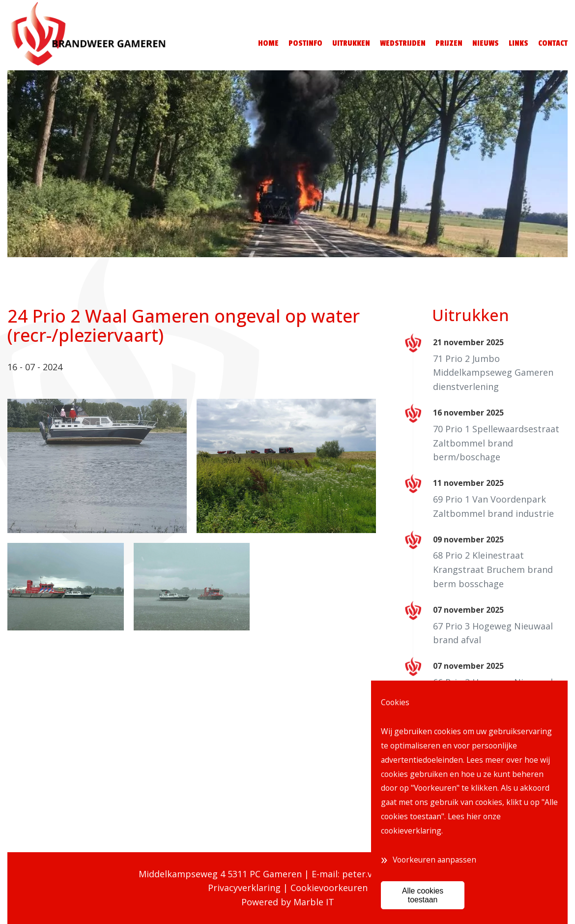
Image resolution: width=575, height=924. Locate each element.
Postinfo (305, 43)
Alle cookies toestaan (423, 895)
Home (268, 43)
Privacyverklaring (244, 888)
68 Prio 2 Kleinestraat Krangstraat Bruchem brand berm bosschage (493, 569)
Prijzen (449, 43)
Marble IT (314, 902)
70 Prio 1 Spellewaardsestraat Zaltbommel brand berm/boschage (496, 443)
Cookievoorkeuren (329, 888)
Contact (553, 43)
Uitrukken (351, 43)
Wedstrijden (403, 43)
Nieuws (486, 43)
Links (518, 43)
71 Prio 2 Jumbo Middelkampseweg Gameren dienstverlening (493, 373)
